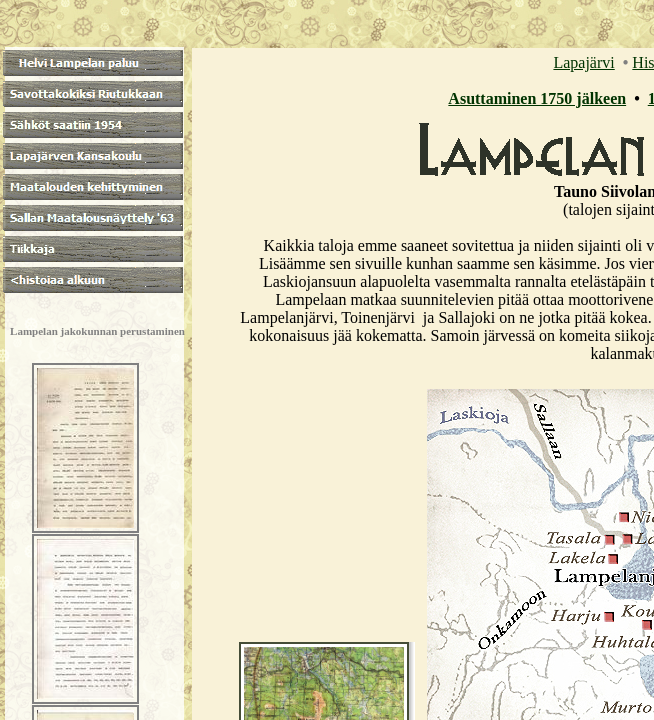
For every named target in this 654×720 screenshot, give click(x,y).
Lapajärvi (583, 62)
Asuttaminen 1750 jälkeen (537, 98)
